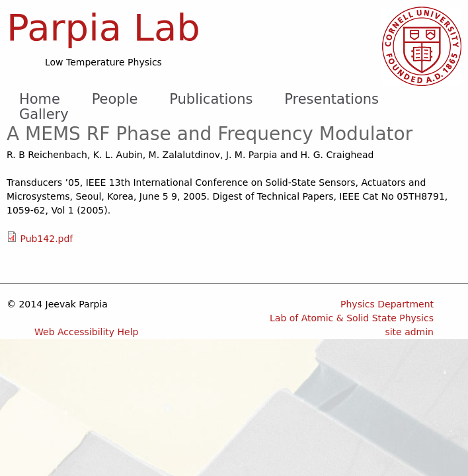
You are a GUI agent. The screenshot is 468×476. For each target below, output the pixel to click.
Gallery (44, 114)
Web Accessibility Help (87, 332)
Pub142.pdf (46, 239)
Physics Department (387, 304)
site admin (409, 332)
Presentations (331, 99)
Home (40, 99)
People (115, 99)
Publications (211, 99)
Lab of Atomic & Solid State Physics (352, 318)
